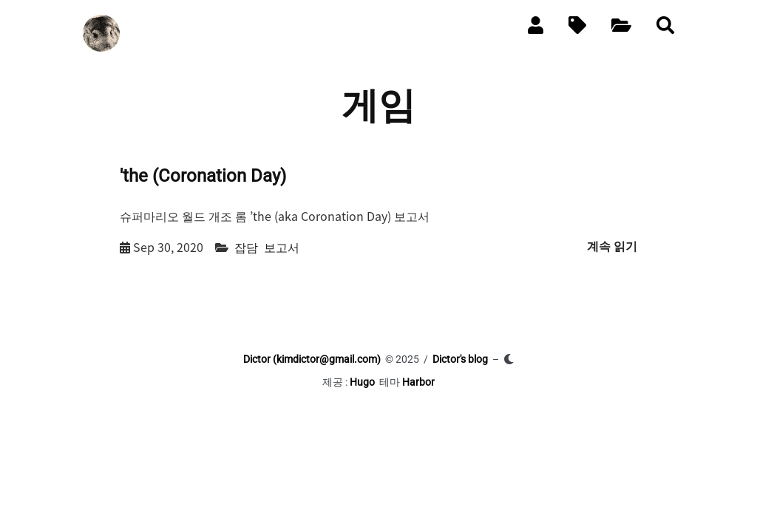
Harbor (418, 382)
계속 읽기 (612, 246)
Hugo (362, 382)
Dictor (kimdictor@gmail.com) (312, 359)
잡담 (246, 247)
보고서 (282, 247)
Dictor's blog (460, 359)
